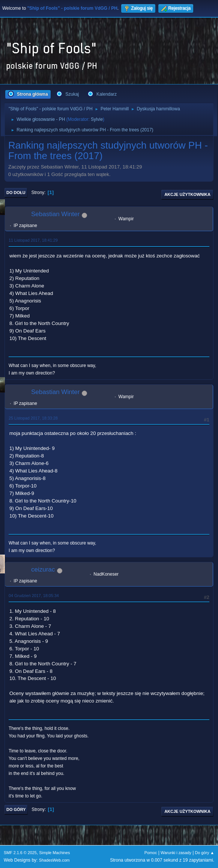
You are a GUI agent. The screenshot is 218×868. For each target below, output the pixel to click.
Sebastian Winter (55, 214)
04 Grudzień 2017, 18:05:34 (34, 596)
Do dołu (16, 193)
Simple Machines (54, 853)
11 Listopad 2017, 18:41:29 (33, 240)
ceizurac (43, 569)
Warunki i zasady (176, 853)
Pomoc (151, 853)
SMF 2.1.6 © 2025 (20, 853)
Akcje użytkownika (187, 194)
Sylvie (97, 119)
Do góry (16, 809)
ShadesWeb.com (54, 860)
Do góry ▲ (205, 853)
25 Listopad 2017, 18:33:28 (33, 418)
